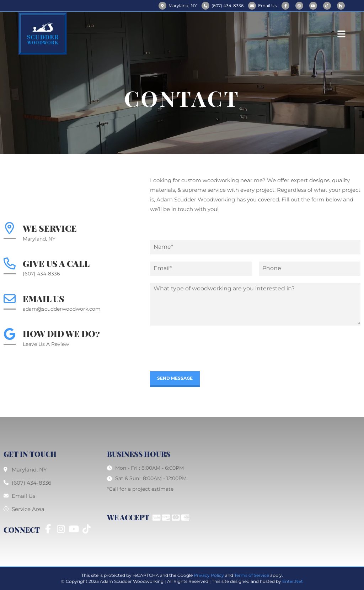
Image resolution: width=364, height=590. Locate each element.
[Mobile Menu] (342, 33)
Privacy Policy (209, 575)
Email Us (267, 6)
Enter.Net (293, 581)
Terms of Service (252, 575)
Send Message (175, 378)
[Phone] (310, 269)
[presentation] (204, 359)
